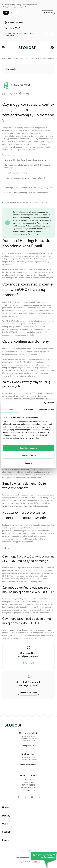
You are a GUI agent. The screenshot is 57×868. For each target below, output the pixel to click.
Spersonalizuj (29, 455)
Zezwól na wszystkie (29, 448)
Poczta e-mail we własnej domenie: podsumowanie (26, 202)
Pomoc (15, 58)
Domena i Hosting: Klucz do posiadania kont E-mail (26, 160)
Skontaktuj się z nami (28, 693)
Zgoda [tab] (10, 409)
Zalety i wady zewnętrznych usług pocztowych (26, 178)
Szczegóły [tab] (28, 409)
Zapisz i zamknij (48, 13)
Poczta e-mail (34, 58)
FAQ (27, 58)
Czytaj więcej (10, 36)
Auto (6, 13)
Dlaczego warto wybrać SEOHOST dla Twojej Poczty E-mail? (30, 188)
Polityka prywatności (23, 857)
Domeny (22, 58)
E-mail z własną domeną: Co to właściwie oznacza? (28, 193)
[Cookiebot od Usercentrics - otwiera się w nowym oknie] (44, 403)
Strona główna (7, 58)
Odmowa (28, 463)
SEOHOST (6, 576)
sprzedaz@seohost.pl (29, 764)
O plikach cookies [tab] (47, 409)
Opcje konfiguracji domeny (16, 173)
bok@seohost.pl (29, 746)
